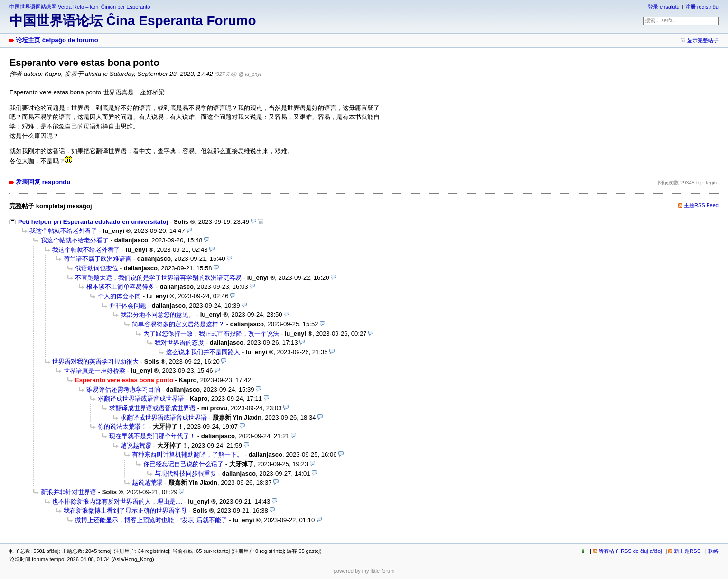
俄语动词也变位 (97, 268)
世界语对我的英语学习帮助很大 (95, 362)
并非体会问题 (128, 306)
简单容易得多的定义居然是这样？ (178, 324)
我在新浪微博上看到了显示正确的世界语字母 (125, 510)
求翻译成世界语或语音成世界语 (141, 399)
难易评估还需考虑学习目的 (123, 390)
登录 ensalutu (664, 7)
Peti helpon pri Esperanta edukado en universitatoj (93, 222)
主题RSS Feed (701, 205)
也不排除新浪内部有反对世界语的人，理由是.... (117, 501)
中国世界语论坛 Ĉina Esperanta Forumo (133, 21)
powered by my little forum (364, 571)
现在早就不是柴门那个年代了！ (152, 436)
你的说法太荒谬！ (122, 427)
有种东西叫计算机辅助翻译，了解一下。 (187, 455)
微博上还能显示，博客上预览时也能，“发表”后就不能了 (151, 520)
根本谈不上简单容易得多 (120, 287)
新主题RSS (687, 551)
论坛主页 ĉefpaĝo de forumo (57, 40)
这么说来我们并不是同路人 (203, 352)
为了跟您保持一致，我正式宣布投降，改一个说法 (211, 334)
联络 (713, 551)
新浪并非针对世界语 (69, 492)
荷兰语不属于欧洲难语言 (98, 259)
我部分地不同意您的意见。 (158, 315)
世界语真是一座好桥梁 (94, 371)
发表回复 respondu (43, 182)
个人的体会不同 (119, 296)
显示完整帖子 (703, 40)
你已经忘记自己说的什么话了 (183, 464)
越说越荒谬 (136, 446)
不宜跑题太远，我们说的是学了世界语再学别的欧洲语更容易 (158, 278)
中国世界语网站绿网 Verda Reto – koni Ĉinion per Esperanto (80, 7)
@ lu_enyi (250, 74)
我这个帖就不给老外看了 (63, 231)
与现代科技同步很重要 (186, 473)
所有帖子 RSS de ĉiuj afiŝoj (630, 551)
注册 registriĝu (702, 7)
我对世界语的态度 (179, 343)
